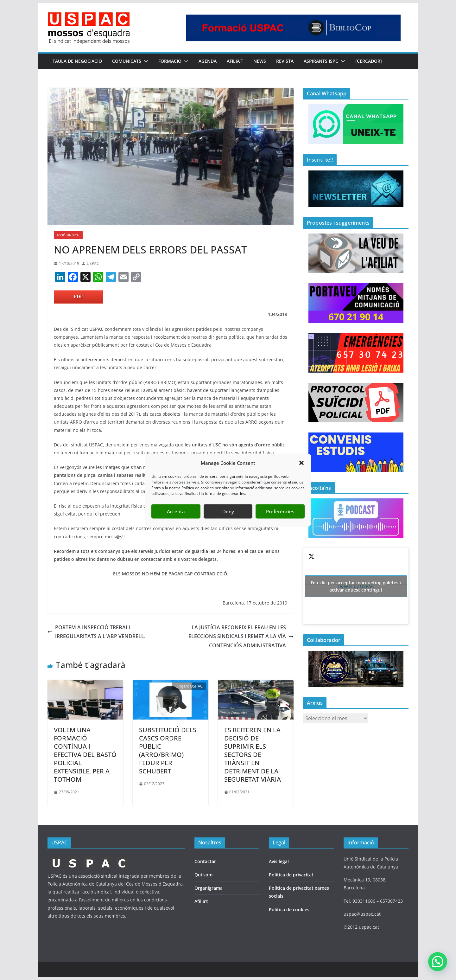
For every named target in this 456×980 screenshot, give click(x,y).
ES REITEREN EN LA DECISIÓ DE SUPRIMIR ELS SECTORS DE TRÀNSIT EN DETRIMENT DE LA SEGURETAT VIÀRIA (253, 755)
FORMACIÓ (170, 61)
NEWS (260, 61)
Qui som (203, 875)
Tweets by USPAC (356, 586)
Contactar (205, 861)
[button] (301, 463)
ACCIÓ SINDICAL (68, 235)
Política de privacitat (291, 875)
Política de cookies (289, 910)
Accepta (176, 511)
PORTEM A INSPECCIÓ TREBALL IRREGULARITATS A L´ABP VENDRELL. (96, 632)
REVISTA (285, 61)
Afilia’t (201, 901)
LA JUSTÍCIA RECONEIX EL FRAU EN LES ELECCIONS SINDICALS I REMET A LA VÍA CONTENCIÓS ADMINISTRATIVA (241, 637)
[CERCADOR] (369, 61)
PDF (78, 297)
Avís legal (279, 861)
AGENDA (208, 61)
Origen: (183, 686)
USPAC (93, 263)
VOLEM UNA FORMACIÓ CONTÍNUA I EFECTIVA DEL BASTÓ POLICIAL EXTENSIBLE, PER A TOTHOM (85, 755)
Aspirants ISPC (321, 61)
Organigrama (209, 888)
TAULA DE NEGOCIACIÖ (77, 61)
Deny (228, 511)
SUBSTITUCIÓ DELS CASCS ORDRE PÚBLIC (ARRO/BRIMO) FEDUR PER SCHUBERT (168, 750)
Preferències (280, 511)
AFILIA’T (235, 61)
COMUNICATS (127, 61)
